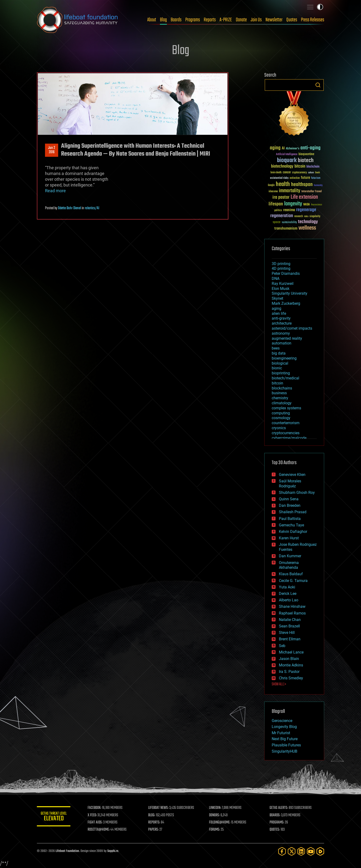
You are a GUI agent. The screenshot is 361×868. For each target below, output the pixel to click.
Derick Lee (288, 594)
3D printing (281, 264)
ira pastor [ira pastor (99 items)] (281, 197)
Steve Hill (287, 633)
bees (276, 348)
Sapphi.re (113, 851)
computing (281, 413)
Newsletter (274, 20)
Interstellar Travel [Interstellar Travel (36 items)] (312, 192)
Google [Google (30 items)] (271, 185)
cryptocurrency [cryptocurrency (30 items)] (299, 173)
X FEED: (92, 815)
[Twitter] (292, 851)
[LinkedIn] (301, 851)
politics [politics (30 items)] (278, 211)
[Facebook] (282, 851)
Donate (241, 20)
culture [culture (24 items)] (311, 173)
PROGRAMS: (277, 823)
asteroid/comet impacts (292, 328)
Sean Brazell (289, 626)
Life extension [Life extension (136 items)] (304, 197)
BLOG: (152, 815)
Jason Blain (289, 659)
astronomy (281, 333)
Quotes (292, 20)
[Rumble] (320, 851)
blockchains (282, 388)
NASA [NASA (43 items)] (307, 205)
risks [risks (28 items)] (306, 216)
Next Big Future (285, 739)
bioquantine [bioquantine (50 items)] (306, 154)
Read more (55, 191)
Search (318, 85)
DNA (276, 279)
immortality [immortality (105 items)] (290, 191)
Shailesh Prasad (293, 512)
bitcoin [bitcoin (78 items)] (300, 166)
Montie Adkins (291, 665)
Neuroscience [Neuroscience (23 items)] (316, 205)
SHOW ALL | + (279, 684)
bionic (277, 368)
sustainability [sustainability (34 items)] (289, 223)
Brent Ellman (290, 639)
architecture (282, 323)
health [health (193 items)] (283, 184)
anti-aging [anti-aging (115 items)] (310, 148)
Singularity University (290, 293)
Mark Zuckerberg (286, 303)
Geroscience (282, 721)
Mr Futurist (281, 733)
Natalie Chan (290, 620)
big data (279, 353)
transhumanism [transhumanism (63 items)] (286, 228)
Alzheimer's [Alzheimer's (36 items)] (293, 149)
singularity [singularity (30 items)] (315, 217)
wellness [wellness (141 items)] (307, 228)
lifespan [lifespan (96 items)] (276, 204)
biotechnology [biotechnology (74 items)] (282, 166)
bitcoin (277, 383)
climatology (282, 403)
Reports (210, 20)
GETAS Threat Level (54, 817)
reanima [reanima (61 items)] (289, 210)
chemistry (280, 398)
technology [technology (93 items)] (308, 222)
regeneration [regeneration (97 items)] (282, 216)
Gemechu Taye (291, 525)
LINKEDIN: (215, 808)
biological (280, 363)
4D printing (281, 268)
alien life (279, 313)
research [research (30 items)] (299, 217)
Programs (193, 20)
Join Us (256, 20)
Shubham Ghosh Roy (297, 493)
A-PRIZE (226, 20)
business (279, 393)
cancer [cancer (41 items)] (287, 173)
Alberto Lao (289, 600)
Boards (176, 20)
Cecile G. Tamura (293, 581)
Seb (282, 646)
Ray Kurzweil (283, 284)
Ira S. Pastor (289, 672)
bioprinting (281, 373)
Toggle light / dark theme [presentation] (320, 7)
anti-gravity (281, 318)
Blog (163, 20)
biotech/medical (285, 378)
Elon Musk (281, 289)
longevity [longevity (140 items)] (293, 204)
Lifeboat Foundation (67, 851)
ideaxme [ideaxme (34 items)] (273, 192)
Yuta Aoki (287, 587)
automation (282, 343)
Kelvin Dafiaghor (293, 532)
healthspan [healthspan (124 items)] (302, 185)
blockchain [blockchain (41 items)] (313, 167)
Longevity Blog (284, 727)
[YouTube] (311, 851)
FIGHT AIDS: (95, 823)
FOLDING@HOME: (220, 823)
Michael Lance (291, 652)
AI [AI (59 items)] (283, 149)
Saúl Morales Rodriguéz (290, 484)
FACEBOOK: (94, 808)
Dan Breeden (290, 505)
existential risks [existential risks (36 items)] (279, 178)
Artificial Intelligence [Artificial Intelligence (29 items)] (287, 155)
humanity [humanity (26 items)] (318, 186)
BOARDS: (275, 815)
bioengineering (284, 358)
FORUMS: (214, 830)
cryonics (279, 428)
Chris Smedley (291, 678)
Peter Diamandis (286, 273)
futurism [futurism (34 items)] (316, 178)
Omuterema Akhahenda (289, 565)
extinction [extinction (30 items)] (295, 178)
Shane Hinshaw (292, 606)
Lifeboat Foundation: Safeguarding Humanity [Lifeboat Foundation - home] (78, 20)
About (152, 20)
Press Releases (313, 20)
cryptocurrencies (286, 433)
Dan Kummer (290, 556)
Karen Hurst (289, 538)
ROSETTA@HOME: (99, 830)
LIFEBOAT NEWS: (158, 808)
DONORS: (214, 815)
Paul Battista (290, 519)
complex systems (286, 408)
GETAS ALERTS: (279, 808)
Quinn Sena (289, 499)
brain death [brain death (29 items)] (276, 173)
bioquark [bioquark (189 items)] (287, 161)
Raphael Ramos (292, 613)
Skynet (277, 298)
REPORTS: (154, 823)
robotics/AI (92, 208)
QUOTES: (275, 830)
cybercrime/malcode (289, 438)
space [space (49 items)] (277, 222)
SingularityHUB (285, 751)
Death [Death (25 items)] (317, 173)
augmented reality (287, 338)
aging (276, 308)
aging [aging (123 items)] (275, 148)
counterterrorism (286, 423)
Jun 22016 (52, 150)
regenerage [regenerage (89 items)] (306, 210)
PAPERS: (153, 830)
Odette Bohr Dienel (69, 208)
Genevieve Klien (292, 475)
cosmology (281, 418)
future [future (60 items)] (305, 178)
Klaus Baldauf (291, 574)
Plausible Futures (286, 745)
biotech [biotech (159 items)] (306, 161)
